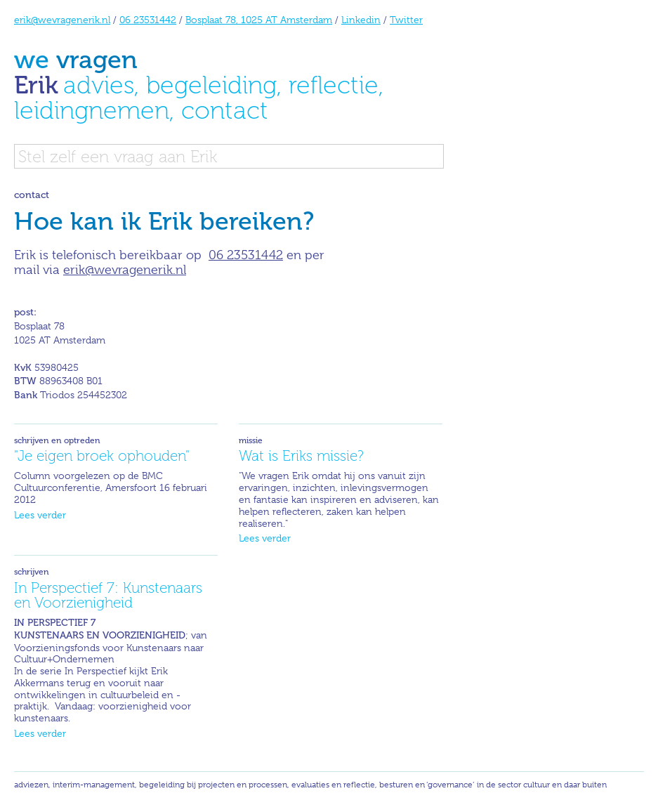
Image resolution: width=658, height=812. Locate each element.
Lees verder (40, 515)
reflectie (334, 85)
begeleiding (211, 85)
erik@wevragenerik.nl (62, 20)
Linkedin (361, 20)
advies (99, 85)
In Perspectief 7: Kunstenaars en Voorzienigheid (108, 595)
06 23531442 (148, 20)
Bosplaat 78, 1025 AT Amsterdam (259, 20)
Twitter (406, 20)
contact (225, 110)
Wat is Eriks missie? (301, 456)
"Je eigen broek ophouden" (102, 456)
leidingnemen (92, 110)
